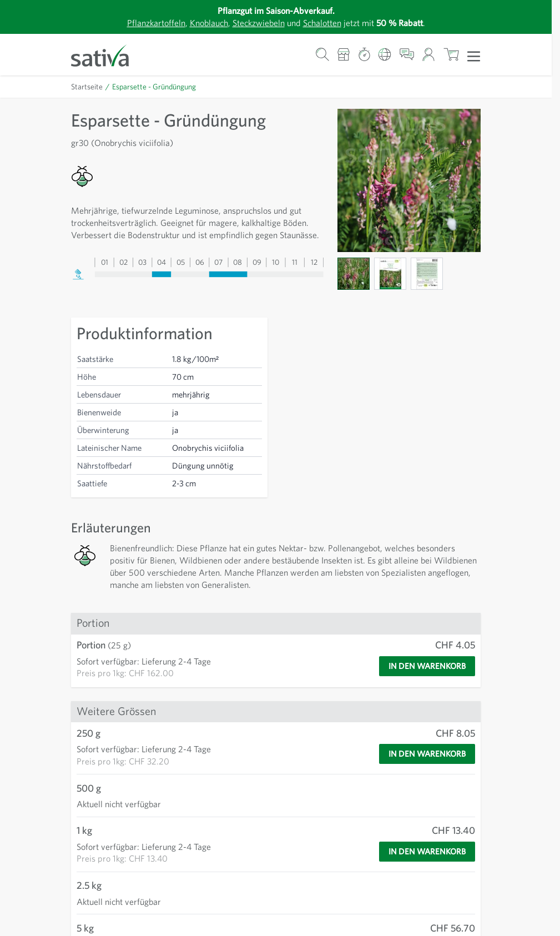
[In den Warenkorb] (427, 666)
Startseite (87, 87)
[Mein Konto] (429, 55)
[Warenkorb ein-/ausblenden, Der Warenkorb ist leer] (451, 55)
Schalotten (322, 23)
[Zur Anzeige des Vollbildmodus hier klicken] (409, 180)
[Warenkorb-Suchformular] (322, 55)
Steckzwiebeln (259, 23)
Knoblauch (209, 23)
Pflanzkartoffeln (156, 23)
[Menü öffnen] (474, 56)
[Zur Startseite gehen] (107, 55)
